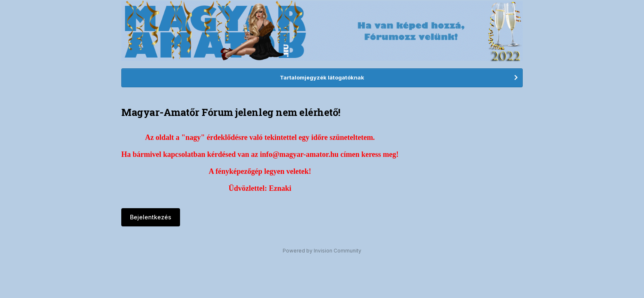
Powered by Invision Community (322, 251)
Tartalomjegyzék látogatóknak (322, 77)
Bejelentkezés (151, 217)
